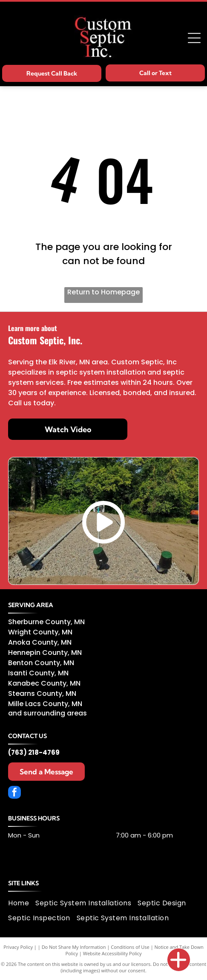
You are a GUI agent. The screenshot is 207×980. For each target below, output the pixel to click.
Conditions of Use (130, 947)
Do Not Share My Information (74, 947)
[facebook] (14, 793)
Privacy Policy (18, 947)
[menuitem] (22, 903)
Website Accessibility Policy (112, 953)
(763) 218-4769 (34, 752)
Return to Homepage (103, 292)
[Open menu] (194, 38)
